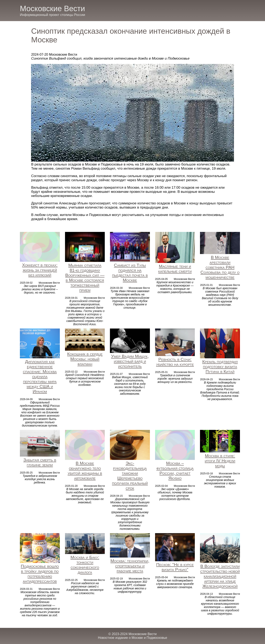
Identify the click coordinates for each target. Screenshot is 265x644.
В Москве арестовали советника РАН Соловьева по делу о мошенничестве (220, 267)
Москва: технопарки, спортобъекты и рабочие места (130, 566)
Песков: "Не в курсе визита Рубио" (175, 567)
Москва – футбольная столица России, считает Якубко (175, 471)
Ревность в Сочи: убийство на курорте (175, 362)
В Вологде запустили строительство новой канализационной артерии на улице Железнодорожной (220, 576)
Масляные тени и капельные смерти (175, 269)
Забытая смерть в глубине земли (40, 462)
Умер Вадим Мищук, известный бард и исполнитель (130, 361)
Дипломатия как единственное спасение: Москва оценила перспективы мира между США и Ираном (40, 376)
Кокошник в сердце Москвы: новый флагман (85, 359)
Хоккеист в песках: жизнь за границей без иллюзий (40, 270)
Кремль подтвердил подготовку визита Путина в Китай (220, 366)
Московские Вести (52, 9)
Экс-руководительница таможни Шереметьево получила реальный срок (130, 476)
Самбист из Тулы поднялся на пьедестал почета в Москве (130, 273)
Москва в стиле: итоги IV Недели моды (220, 461)
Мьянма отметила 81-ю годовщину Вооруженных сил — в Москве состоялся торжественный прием (85, 278)
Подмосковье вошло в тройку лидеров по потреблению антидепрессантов (40, 574)
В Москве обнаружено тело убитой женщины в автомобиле (85, 471)
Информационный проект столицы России (52, 15)
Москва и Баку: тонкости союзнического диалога (85, 565)
